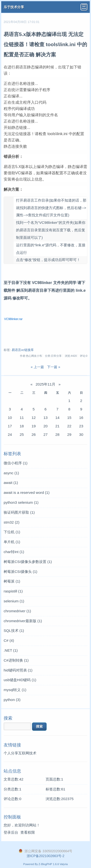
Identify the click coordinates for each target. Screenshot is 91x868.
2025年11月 (45, 384)
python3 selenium (21, 502)
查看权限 (28, 832)
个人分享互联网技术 (20, 753)
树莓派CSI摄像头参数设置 (28, 562)
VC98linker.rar (13, 319)
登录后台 (11, 832)
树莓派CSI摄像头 (21, 572)
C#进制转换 (16, 660)
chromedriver (17, 611)
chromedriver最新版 (23, 621)
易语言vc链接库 (23, 350)
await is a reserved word (27, 492)
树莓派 (12, 581)
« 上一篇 (37, 367)
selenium (14, 601)
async (11, 473)
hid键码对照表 (18, 670)
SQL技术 (14, 631)
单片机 (12, 542)
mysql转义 (15, 690)
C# (9, 640)
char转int (14, 552)
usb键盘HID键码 (20, 680)
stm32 (12, 522)
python (12, 700)
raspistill (13, 591)
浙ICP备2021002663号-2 (46, 856)
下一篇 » (54, 367)
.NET (11, 650)
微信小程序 (16, 463)
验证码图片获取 (19, 512)
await (11, 483)
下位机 (12, 532)
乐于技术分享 (14, 7)
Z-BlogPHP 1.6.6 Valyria (53, 864)
